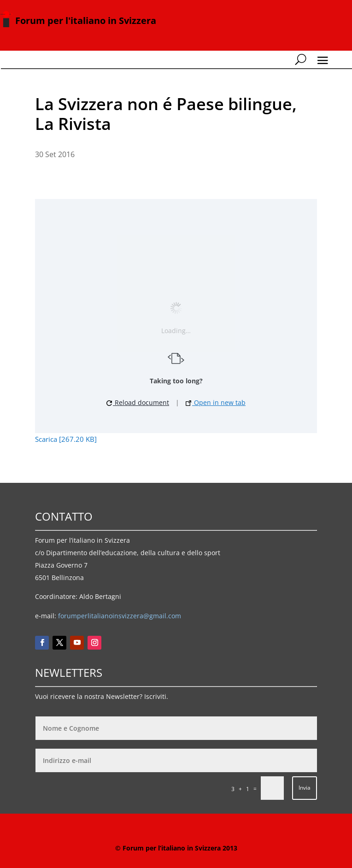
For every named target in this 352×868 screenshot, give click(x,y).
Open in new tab (216, 402)
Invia (305, 788)
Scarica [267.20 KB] (66, 439)
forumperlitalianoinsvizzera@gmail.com (120, 616)
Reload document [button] (138, 402)
